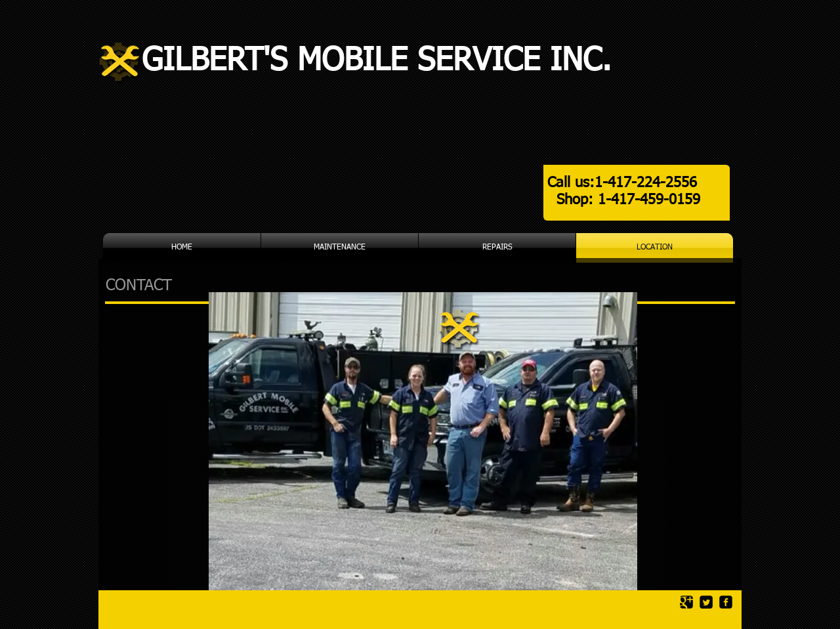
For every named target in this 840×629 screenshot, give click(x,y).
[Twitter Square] (706, 602)
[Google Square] (686, 602)
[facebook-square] (726, 602)
